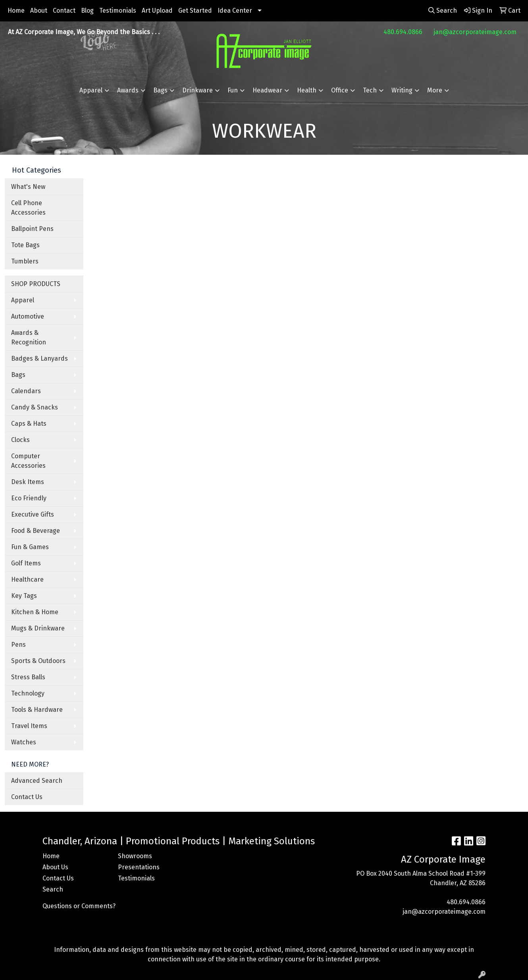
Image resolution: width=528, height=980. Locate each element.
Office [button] (340, 90)
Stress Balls (28, 677)
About (39, 11)
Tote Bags (25, 245)
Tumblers (25, 261)
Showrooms (135, 856)
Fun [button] (233, 90)
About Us (55, 867)
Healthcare (27, 579)
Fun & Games (30, 547)
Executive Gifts (33, 514)
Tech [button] (370, 90)
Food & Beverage (36, 531)
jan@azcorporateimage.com (475, 32)
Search (53, 889)
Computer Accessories (28, 461)
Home (16, 11)
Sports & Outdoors (38, 661)
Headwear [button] (267, 90)
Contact (64, 11)
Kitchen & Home (35, 612)
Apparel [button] (91, 90)
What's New (28, 187)
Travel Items (29, 726)
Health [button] (307, 90)
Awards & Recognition (29, 337)
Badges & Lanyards (40, 358)
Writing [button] (402, 90)
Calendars (26, 391)
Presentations (139, 867)
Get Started (195, 11)
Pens (18, 645)
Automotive (28, 316)
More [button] (435, 90)
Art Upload (157, 11)
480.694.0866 (403, 32)
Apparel (23, 300)
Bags (18, 375)
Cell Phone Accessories (28, 208)
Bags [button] (160, 90)
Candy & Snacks (35, 407)
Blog (87, 11)
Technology (28, 693)
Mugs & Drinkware (38, 628)
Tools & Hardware (37, 710)
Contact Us (27, 797)
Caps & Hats (29, 424)
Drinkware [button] (198, 90)
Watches (24, 742)
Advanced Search (37, 781)
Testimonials (118, 11)
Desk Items (28, 482)
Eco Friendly (29, 498)
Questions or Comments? (79, 906)
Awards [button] (128, 90)
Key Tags (24, 596)
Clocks (20, 440)
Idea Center (235, 11)
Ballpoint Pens (32, 229)
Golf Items (26, 563)
